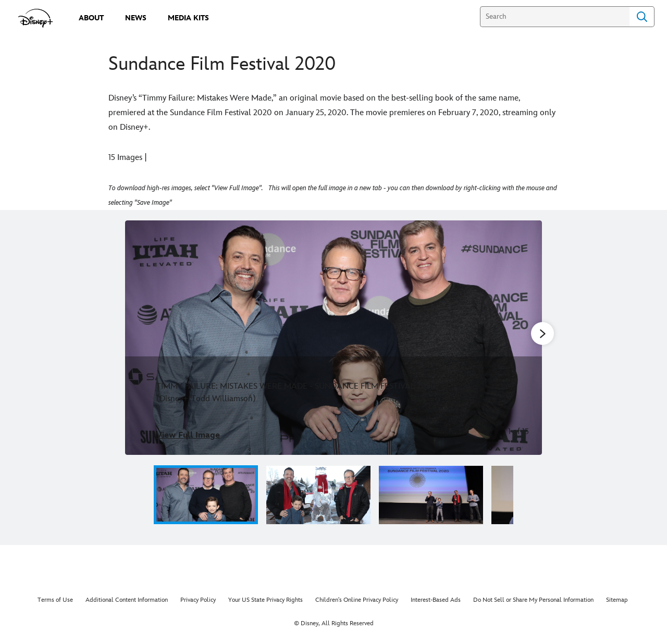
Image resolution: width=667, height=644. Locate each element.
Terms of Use (55, 600)
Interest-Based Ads (436, 600)
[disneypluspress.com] (36, 18)
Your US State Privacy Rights (265, 600)
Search (642, 17)
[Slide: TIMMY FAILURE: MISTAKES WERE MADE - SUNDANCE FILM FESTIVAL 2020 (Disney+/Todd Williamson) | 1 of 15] (333, 338)
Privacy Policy (198, 600)
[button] (526, 495)
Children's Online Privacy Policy (357, 600)
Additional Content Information (127, 600)
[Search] (555, 17)
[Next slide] (526, 338)
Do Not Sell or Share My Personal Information (533, 600)
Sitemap (617, 600)
